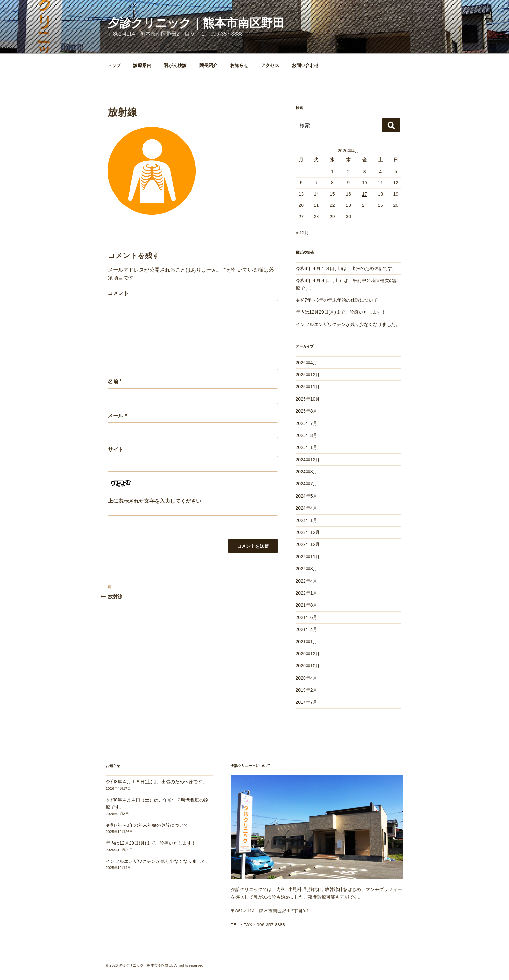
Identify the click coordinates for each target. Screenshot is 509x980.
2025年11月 (308, 387)
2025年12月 (308, 375)
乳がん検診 (175, 65)
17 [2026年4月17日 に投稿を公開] (365, 194)
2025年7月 (307, 423)
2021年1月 (307, 642)
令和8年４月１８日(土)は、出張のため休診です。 (346, 268)
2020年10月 (308, 666)
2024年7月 (307, 484)
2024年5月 (307, 496)
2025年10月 (308, 399)
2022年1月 (307, 593)
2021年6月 (307, 617)
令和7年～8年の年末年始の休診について (337, 300)
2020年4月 (307, 678)
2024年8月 (307, 472)
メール (117, 416)
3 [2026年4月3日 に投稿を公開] (365, 172)
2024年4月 (307, 508)
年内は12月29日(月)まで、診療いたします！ (341, 312)
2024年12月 (308, 460)
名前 (115, 382)
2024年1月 (307, 520)
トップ (114, 65)
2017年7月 (307, 702)
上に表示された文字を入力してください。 (157, 501)
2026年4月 (307, 363)
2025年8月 (307, 411)
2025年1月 (307, 447)
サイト (116, 449)
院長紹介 (208, 65)
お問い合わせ (305, 65)
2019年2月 (307, 690)
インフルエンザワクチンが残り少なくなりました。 (348, 324)
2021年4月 (307, 629)
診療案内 (142, 65)
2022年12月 (308, 544)
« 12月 (302, 233)
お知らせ (239, 65)
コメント (118, 293)
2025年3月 (307, 435)
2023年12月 (308, 532)
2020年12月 (308, 654)
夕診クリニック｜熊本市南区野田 (196, 23)
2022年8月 (307, 569)
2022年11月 (308, 557)
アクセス (270, 65)
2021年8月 (307, 605)
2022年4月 (307, 581)
